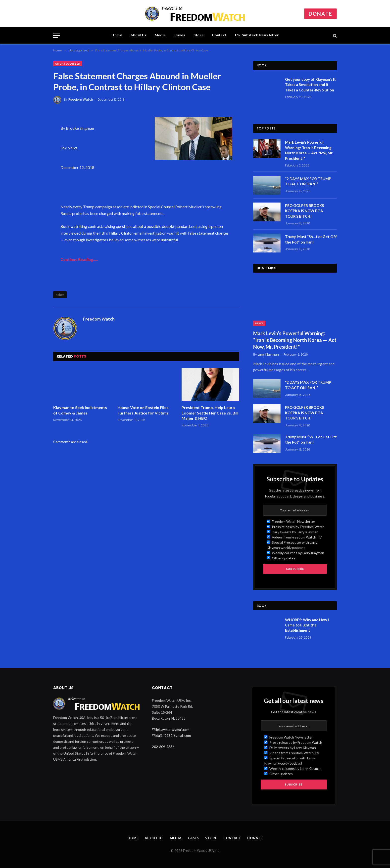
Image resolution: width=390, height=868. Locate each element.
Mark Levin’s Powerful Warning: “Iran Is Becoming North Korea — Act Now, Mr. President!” (309, 150)
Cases (180, 35)
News (259, 323)
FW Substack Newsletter (257, 35)
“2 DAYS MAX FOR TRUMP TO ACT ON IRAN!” (308, 181)
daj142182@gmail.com (173, 735)
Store (198, 35)
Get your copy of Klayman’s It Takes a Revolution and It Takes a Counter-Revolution (310, 85)
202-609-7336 (163, 747)
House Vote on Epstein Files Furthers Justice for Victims (143, 410)
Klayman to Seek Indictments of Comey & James (80, 410)
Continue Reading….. (79, 259)
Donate (320, 14)
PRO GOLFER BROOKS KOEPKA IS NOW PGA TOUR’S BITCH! (304, 211)
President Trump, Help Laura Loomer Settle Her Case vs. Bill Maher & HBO (210, 413)
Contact (219, 35)
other (60, 295)
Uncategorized (68, 64)
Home (117, 35)
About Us (139, 35)
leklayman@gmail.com (173, 729)
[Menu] (56, 36)
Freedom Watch (81, 100)
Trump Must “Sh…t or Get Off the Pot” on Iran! (311, 239)
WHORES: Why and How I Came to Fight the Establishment (307, 625)
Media (160, 35)
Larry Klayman (268, 354)
